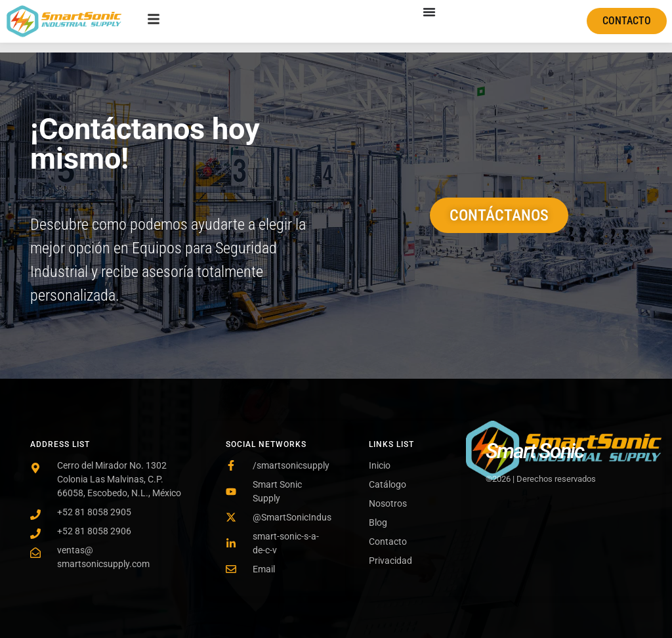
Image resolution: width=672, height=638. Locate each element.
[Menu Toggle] (429, 12)
